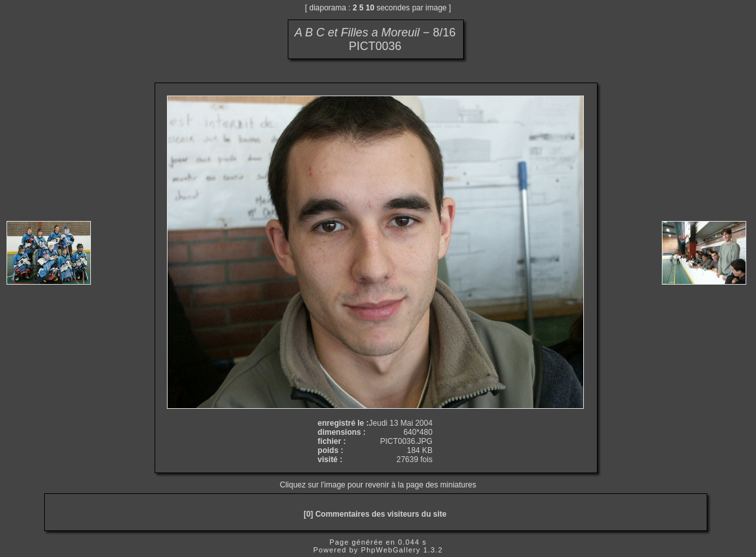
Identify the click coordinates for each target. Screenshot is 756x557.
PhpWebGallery (391, 550)
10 (370, 8)
